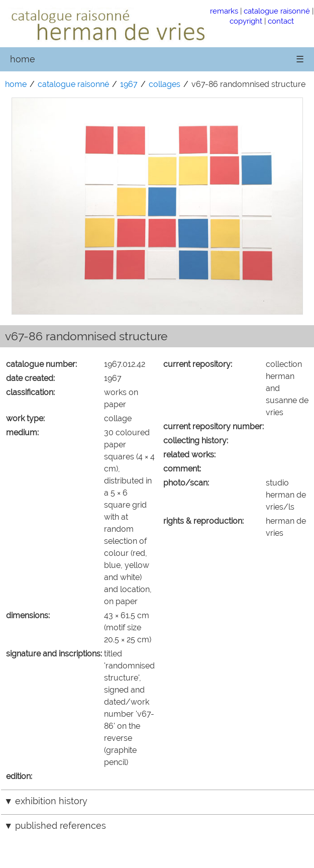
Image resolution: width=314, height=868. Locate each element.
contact (281, 21)
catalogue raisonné (277, 11)
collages (165, 84)
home (23, 59)
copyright (246, 21)
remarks (224, 11)
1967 (129, 84)
